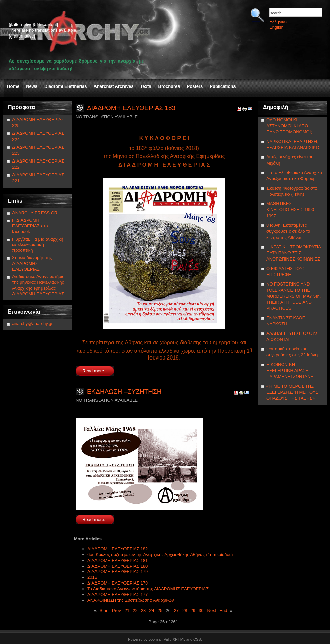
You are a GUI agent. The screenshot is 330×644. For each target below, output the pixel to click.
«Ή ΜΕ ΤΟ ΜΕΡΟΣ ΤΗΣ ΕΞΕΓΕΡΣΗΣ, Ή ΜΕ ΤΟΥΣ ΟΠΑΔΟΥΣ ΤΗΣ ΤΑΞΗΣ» (292, 392)
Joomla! (155, 639)
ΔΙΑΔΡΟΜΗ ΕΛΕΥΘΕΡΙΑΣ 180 (118, 566)
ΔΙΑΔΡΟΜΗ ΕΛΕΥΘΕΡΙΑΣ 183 (131, 108)
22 (135, 610)
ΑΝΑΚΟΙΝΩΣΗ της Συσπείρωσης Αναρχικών (131, 600)
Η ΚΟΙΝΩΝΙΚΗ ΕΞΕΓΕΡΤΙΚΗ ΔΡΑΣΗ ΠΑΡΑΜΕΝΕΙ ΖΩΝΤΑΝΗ (290, 370)
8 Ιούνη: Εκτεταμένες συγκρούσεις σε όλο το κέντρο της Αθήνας (288, 231)
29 (193, 610)
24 (152, 610)
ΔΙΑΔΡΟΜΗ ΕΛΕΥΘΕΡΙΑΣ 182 (118, 549)
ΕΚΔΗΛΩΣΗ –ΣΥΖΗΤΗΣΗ (124, 391)
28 (185, 610)
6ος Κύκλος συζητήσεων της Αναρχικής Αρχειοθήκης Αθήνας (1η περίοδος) (160, 555)
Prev (117, 610)
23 (143, 610)
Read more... (95, 371)
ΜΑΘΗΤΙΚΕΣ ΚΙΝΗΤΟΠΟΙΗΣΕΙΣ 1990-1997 (291, 210)
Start (104, 610)
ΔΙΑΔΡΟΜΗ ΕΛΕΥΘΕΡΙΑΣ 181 (118, 560)
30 (201, 610)
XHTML (179, 639)
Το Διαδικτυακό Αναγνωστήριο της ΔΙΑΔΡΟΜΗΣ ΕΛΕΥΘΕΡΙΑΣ (148, 589)
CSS (197, 639)
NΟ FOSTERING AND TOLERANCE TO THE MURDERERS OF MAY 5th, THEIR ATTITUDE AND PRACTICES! (293, 296)
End (223, 610)
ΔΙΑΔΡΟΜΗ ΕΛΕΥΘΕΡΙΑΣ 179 (118, 572)
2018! (93, 577)
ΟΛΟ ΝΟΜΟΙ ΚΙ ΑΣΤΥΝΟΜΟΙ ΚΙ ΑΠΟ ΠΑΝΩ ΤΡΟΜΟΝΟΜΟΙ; (289, 126)
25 (160, 610)
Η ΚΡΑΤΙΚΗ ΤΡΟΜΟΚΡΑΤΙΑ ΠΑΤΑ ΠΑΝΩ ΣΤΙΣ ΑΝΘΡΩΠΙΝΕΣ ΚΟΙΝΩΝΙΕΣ (293, 253)
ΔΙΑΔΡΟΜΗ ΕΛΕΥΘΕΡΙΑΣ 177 (118, 595)
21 (127, 610)
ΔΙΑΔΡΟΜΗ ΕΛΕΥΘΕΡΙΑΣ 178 (118, 583)
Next (212, 610)
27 (176, 610)
